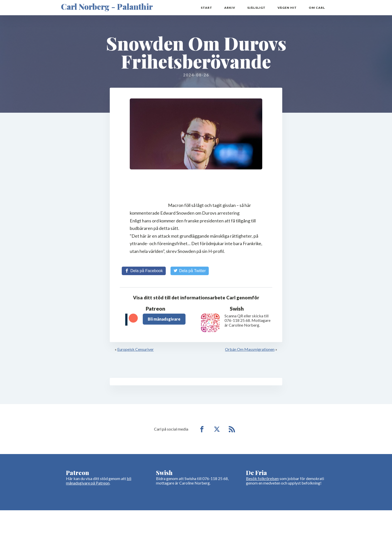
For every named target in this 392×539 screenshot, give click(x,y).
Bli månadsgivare (164, 319)
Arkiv (230, 8)
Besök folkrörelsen (262, 478)
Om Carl (317, 8)
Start (206, 8)
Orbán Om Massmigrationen (250, 349)
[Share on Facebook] (144, 271)
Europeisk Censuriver (135, 349)
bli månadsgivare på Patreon (99, 481)
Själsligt (256, 8)
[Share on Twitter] (190, 271)
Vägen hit (287, 8)
